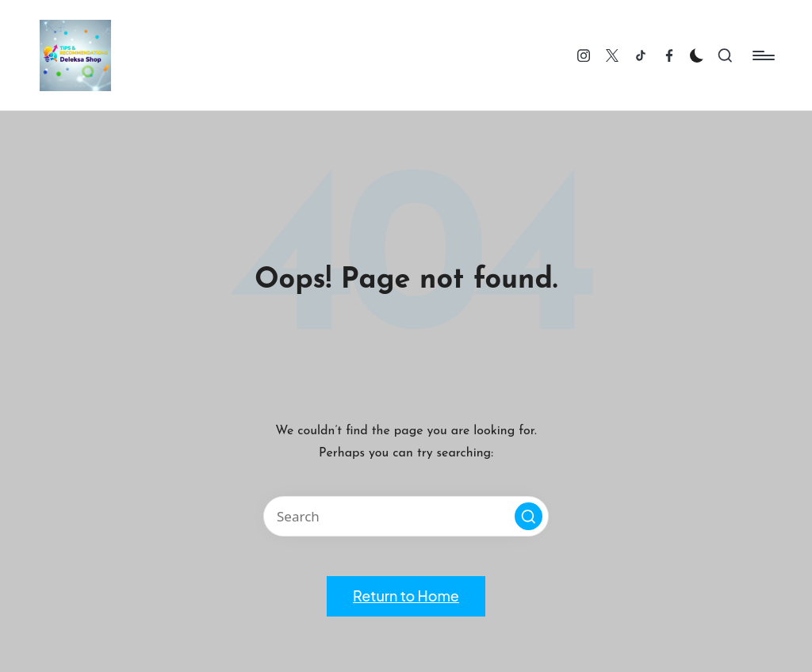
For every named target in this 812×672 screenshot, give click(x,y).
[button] (529, 516)
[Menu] (762, 55)
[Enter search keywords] (406, 516)
